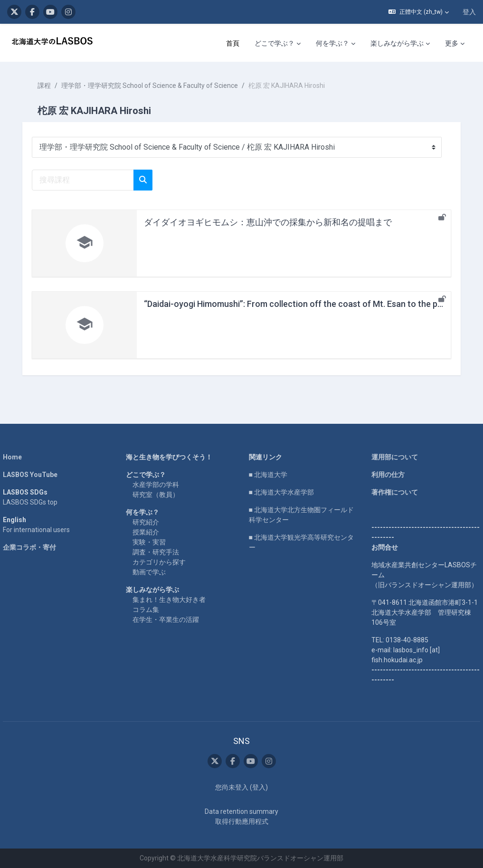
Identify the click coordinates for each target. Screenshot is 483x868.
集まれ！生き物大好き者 (171, 600)
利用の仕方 (386, 475)
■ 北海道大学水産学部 (281, 492)
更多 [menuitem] (452, 43)
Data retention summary (241, 811)
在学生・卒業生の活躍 (168, 620)
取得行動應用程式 (242, 821)
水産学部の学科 (158, 485)
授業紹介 (148, 532)
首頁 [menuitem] (233, 43)
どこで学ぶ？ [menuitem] (275, 43)
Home (17, 457)
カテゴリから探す (161, 562)
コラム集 (148, 610)
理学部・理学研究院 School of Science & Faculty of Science (154, 86)
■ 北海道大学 (268, 475)
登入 (469, 12)
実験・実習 (151, 542)
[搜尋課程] (87, 180)
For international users (41, 530)
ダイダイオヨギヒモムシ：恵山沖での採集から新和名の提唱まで (272, 222)
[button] (419, 12)
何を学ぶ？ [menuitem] (332, 43)
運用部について (393, 457)
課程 (48, 86)
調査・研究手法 (158, 552)
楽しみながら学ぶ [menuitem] (397, 43)
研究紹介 (148, 522)
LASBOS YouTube (34, 475)
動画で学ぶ (151, 572)
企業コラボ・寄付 (34, 547)
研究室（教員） (158, 495)
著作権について (393, 492)
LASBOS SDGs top (34, 502)
